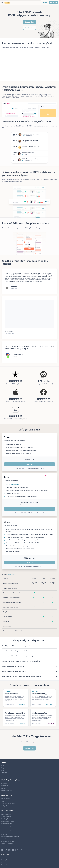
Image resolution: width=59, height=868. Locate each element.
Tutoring (4, 801)
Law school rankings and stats (10, 837)
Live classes (5, 786)
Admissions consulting (8, 803)
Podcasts (20, 850)
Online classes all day (13, 485)
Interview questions (7, 844)
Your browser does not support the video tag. (30, 65)
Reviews (4, 788)
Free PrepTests (6, 819)
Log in (45, 3)
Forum (3, 766)
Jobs (3, 770)
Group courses (6, 799)
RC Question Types (7, 826)
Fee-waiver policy (7, 790)
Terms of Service (6, 865)
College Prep (6, 806)
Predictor (4, 834)
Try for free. (11, 574)
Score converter (6, 816)
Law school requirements (9, 839)
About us (4, 773)
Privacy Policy (6, 860)
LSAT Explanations (7, 814)
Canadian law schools (8, 841)
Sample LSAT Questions (8, 821)
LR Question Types (7, 824)
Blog (3, 768)
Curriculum (5, 783)
